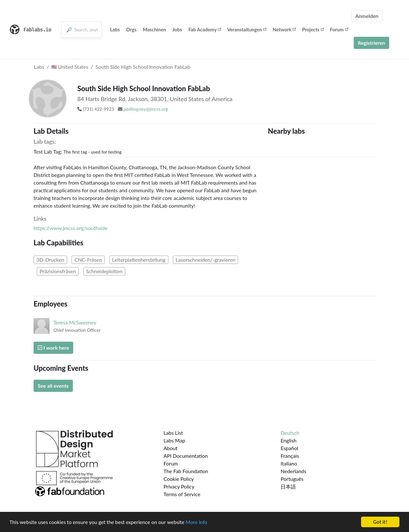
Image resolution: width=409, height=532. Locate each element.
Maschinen (154, 29)
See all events (53, 386)
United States (70, 67)
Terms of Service (182, 494)
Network (284, 29)
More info (197, 522)
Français (290, 456)
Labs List (173, 433)
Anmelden (367, 16)
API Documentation (186, 456)
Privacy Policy (179, 486)
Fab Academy (205, 29)
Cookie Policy (179, 479)
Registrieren (372, 43)
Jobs (177, 29)
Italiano (289, 463)
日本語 (288, 486)
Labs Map (174, 440)
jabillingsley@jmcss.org (146, 109)
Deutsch (290, 433)
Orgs (131, 29)
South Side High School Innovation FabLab (143, 67)
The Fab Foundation (186, 471)
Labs (115, 29)
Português (292, 479)
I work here (53, 348)
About (171, 448)
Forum (339, 29)
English (289, 440)
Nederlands (293, 471)
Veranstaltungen (247, 29)
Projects (313, 29)
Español (289, 448)
